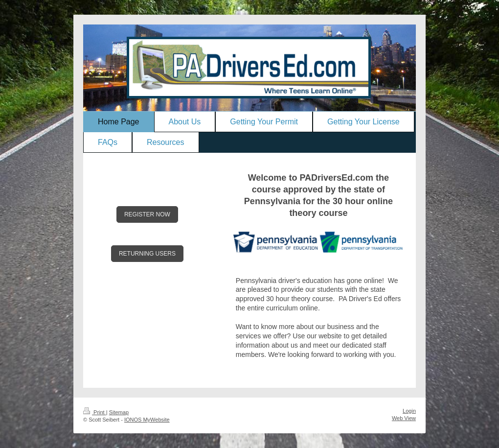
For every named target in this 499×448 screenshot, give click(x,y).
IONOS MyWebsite (147, 420)
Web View (404, 418)
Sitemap (119, 412)
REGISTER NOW (147, 214)
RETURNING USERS (147, 254)
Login (409, 411)
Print (95, 412)
